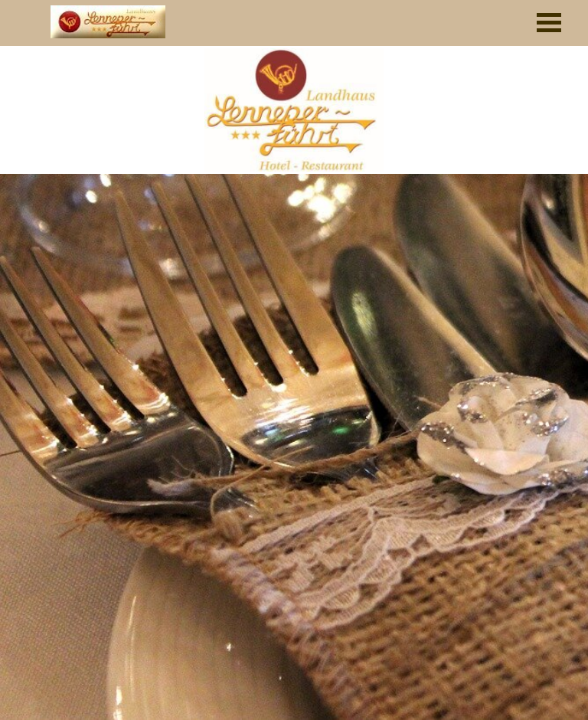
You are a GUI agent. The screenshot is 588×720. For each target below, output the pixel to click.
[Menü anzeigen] (549, 22)
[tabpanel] (110, 94)
